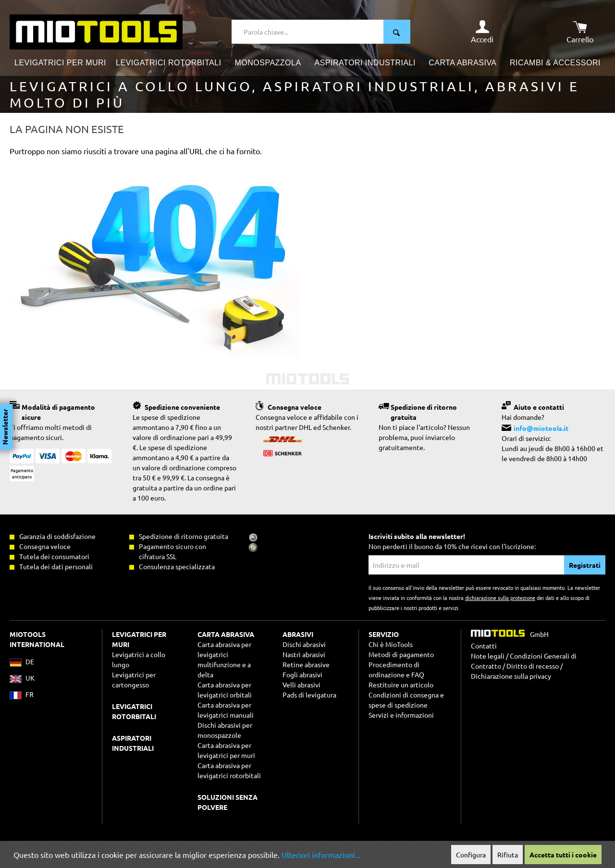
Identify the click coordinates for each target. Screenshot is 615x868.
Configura (471, 855)
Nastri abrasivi (304, 654)
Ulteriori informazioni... (321, 855)
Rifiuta (508, 855)
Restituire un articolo (401, 685)
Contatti (484, 646)
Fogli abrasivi (302, 674)
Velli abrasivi (301, 685)
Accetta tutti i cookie (563, 855)
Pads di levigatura (309, 695)
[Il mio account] (482, 32)
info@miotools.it (541, 428)
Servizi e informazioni (401, 715)
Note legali (488, 656)
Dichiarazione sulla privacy (511, 676)
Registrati (585, 565)
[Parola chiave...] (308, 32)
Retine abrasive (306, 664)
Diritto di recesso (533, 666)
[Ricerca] (397, 32)
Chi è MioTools (391, 644)
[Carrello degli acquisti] (580, 32)
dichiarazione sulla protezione (500, 598)
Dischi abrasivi (304, 644)
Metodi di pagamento (401, 654)
